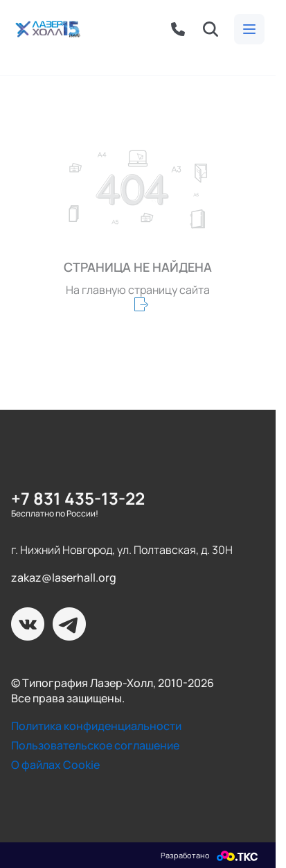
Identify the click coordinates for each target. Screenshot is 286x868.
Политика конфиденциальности (96, 726)
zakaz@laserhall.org (64, 578)
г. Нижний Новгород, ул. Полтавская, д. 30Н (122, 550)
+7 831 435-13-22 (78, 498)
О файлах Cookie (55, 765)
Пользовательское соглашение (95, 745)
